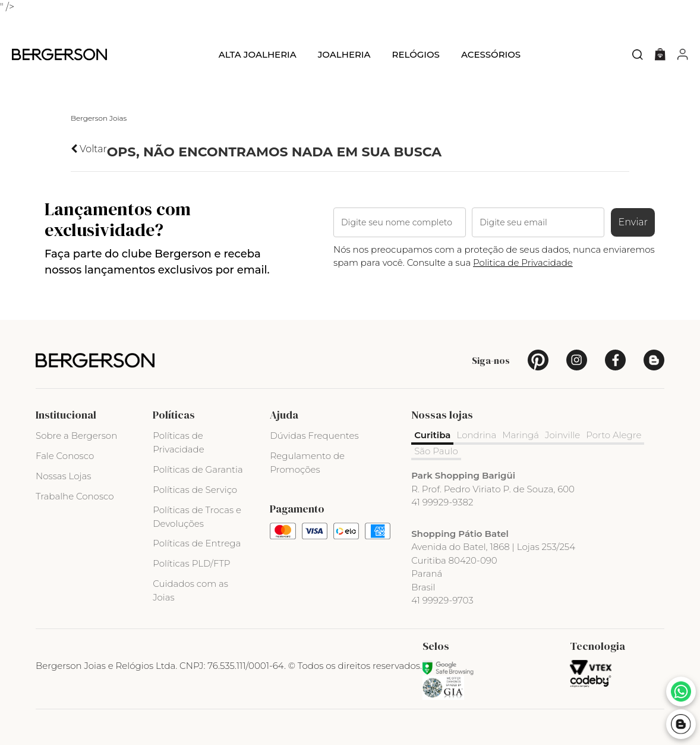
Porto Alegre (614, 435)
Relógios (415, 54)
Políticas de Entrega (197, 543)
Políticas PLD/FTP (191, 563)
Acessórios (491, 54)
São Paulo (436, 451)
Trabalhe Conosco (75, 496)
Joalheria (344, 54)
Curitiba (432, 435)
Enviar (633, 222)
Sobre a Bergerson (76, 436)
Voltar (89, 149)
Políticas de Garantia (198, 469)
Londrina (476, 435)
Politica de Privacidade (523, 263)
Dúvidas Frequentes (314, 436)
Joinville (562, 435)
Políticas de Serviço (195, 490)
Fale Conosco (65, 456)
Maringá (521, 435)
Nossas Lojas (63, 476)
